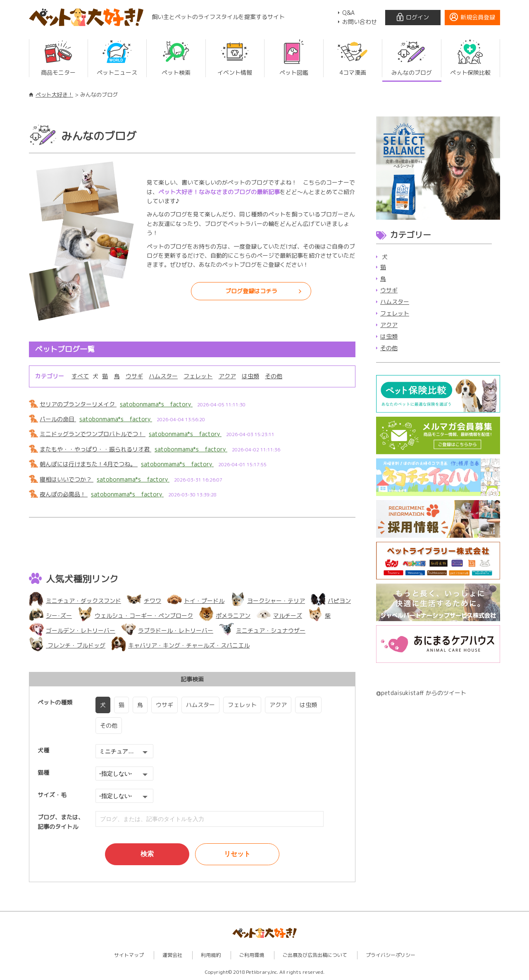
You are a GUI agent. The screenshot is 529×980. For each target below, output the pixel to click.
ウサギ (134, 376)
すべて (80, 376)
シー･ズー (50, 616)
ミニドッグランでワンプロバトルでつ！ (93, 434)
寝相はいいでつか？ (67, 479)
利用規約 (211, 955)
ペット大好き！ (54, 95)
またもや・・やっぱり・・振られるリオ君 (95, 449)
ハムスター (163, 376)
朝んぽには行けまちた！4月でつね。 (89, 464)
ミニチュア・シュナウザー (262, 630)
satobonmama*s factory (156, 404)
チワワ (144, 601)
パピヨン (331, 601)
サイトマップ (129, 955)
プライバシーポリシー (391, 955)
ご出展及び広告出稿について (315, 955)
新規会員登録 (478, 17)
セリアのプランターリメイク (78, 404)
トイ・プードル (196, 601)
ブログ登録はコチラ (251, 291)
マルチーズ (279, 616)
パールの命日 (58, 419)
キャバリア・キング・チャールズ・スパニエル (180, 645)
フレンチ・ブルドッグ (67, 645)
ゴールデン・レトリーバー (72, 630)
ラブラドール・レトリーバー (167, 630)
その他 (273, 376)
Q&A (348, 13)
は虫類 (250, 376)
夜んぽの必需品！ (64, 494)
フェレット (198, 376)
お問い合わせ (360, 22)
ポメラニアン (225, 616)
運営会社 (172, 955)
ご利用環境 (252, 955)
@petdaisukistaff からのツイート (421, 693)
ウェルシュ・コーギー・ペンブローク (135, 616)
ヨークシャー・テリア (268, 601)
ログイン (417, 17)
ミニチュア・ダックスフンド (75, 601)
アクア (226, 376)
